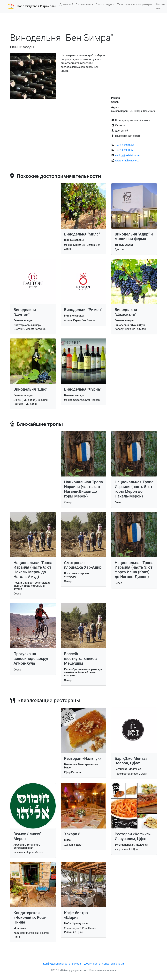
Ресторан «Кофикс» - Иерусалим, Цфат (134, 836)
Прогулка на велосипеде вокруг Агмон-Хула (31, 659)
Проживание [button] (83, 4)
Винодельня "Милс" (82, 234)
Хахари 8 (72, 834)
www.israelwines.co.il (128, 161)
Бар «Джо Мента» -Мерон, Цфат (131, 761)
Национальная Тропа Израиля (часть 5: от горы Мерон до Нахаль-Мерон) (134, 489)
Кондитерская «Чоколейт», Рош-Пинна (30, 918)
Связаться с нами (113, 964)
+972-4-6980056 (125, 145)
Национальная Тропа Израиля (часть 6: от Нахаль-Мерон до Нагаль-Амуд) (33, 570)
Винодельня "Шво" (30, 389)
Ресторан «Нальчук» (83, 759)
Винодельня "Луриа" (83, 389)
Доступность (92, 964)
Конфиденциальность (57, 964)
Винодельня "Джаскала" (126, 312)
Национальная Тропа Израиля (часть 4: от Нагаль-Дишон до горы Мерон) (83, 489)
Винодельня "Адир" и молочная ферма (134, 237)
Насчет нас (161, 6)
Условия (77, 964)
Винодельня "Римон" (83, 310)
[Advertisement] (83, 23)
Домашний (66, 4)
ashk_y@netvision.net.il (129, 155)
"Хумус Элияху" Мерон (27, 836)
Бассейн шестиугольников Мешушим (80, 659)
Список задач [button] (104, 4)
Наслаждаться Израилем (36, 6)
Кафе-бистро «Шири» (76, 915)
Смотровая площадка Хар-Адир (83, 565)
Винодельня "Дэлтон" (25, 312)
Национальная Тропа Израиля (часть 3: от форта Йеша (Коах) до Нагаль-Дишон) (134, 570)
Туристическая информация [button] (134, 4)
